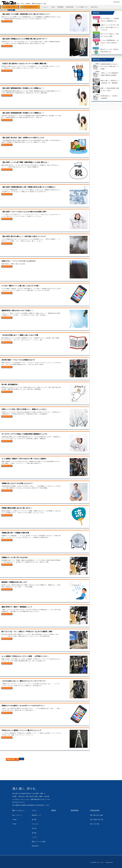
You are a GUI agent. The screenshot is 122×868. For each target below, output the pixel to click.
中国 (104, 819)
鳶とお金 (34, 828)
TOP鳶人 (15, 819)
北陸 (91, 819)
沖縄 (99, 824)
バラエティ (35, 837)
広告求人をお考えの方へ (29, 7)
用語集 (54, 810)
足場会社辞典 (70, 7)
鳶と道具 (34, 833)
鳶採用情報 (75, 810)
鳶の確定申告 (36, 846)
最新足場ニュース (37, 815)
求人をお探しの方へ (9, 7)
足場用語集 (60, 7)
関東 (91, 815)
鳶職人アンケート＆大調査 (40, 841)
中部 (100, 819)
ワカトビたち (36, 824)
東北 (99, 815)
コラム (53, 7)
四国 (91, 824)
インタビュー (45, 7)
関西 (95, 815)
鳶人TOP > (4, 10)
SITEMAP (117, 2)
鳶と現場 (34, 819)
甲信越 (96, 819)
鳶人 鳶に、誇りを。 (30, 788)
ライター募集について (82, 7)
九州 (95, 824)
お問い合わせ (94, 7)
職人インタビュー (19, 810)
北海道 (103, 815)
